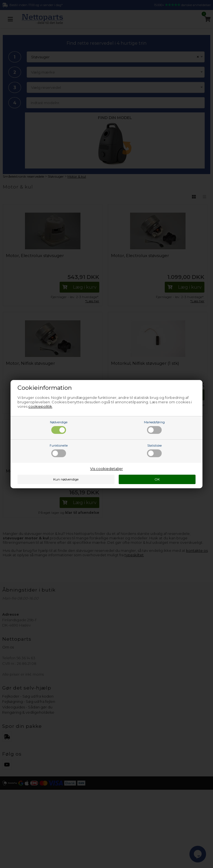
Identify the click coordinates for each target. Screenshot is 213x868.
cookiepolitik (40, 406)
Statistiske (154, 451)
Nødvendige (59, 427)
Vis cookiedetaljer (106, 469)
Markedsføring (154, 427)
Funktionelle (59, 451)
